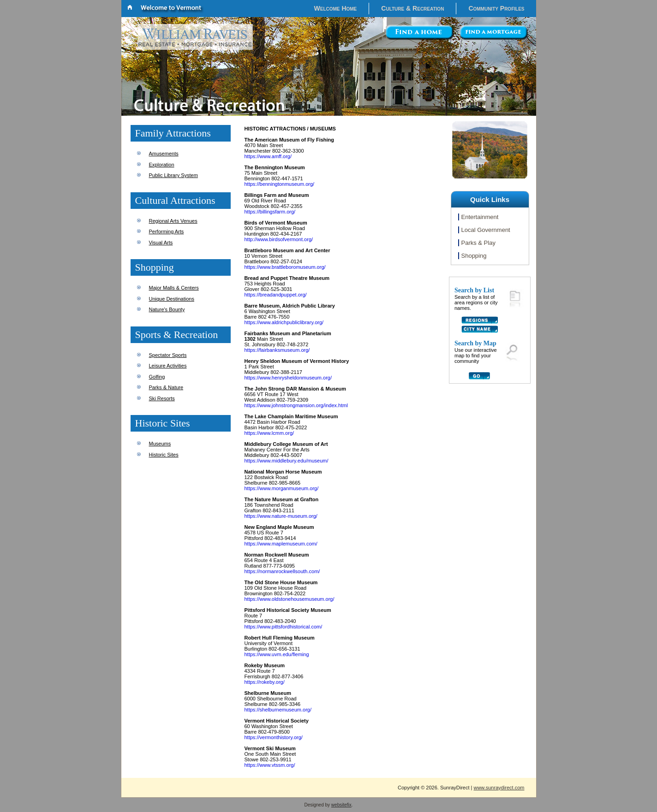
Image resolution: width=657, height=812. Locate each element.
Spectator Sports (168, 355)
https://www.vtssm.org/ (270, 765)
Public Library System (173, 175)
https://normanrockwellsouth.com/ (282, 571)
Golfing (157, 377)
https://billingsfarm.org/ (270, 212)
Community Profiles (496, 8)
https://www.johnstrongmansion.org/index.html (296, 405)
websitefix (341, 805)
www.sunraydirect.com (499, 788)
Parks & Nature (166, 387)
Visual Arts (161, 243)
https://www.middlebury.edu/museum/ (287, 461)
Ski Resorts (162, 398)
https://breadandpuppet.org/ (276, 295)
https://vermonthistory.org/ (274, 737)
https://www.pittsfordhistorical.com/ (284, 627)
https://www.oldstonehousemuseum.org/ (290, 599)
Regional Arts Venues (173, 221)
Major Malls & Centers (174, 288)
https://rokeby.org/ (265, 682)
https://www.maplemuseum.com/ (281, 544)
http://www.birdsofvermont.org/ (279, 239)
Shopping (474, 256)
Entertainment (480, 217)
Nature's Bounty (167, 309)
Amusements (164, 154)
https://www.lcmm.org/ (269, 433)
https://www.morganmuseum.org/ (282, 488)
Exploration (162, 165)
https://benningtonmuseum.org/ (280, 184)
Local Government (486, 230)
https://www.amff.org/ (268, 156)
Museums (160, 444)
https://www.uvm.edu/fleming (277, 654)
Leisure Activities (168, 366)
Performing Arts (167, 231)
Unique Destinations (172, 299)
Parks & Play (478, 243)
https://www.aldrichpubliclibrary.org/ (284, 322)
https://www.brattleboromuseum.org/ (285, 267)
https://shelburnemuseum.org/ (278, 710)
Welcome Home (336, 8)
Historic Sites (164, 455)
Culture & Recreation (412, 8)
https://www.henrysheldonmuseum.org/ (288, 378)
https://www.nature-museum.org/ (281, 516)
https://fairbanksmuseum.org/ (277, 350)
